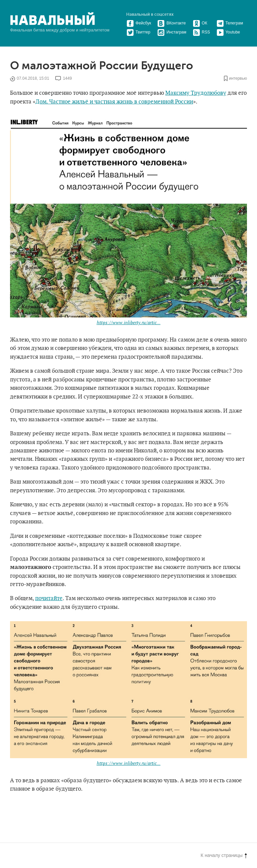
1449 (67, 79)
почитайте (49, 598)
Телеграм (230, 23)
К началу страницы (224, 855)
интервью (238, 79)
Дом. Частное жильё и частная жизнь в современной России (114, 102)
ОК (200, 23)
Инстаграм (172, 32)
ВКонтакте (172, 23)
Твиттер (138, 32)
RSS (201, 32)
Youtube (228, 32)
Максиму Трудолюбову (196, 93)
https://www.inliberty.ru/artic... (129, 323)
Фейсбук (139, 23)
